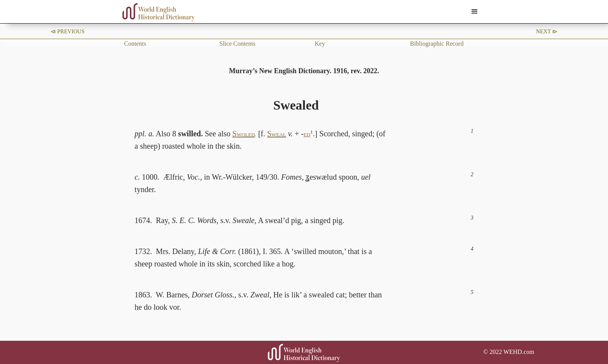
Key (320, 44)
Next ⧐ (547, 31)
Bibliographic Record (437, 44)
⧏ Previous (67, 31)
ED (307, 135)
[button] (475, 12)
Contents (135, 44)
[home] (159, 12)
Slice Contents (237, 44)
